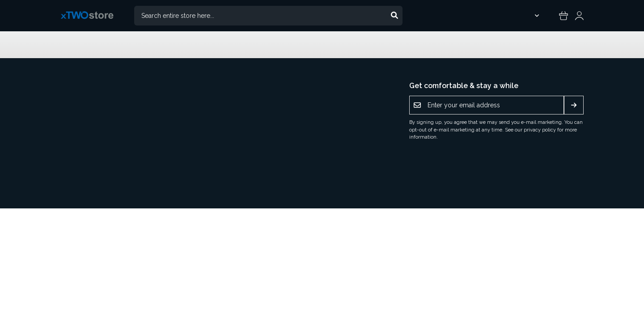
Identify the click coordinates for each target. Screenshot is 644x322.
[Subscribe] (574, 105)
